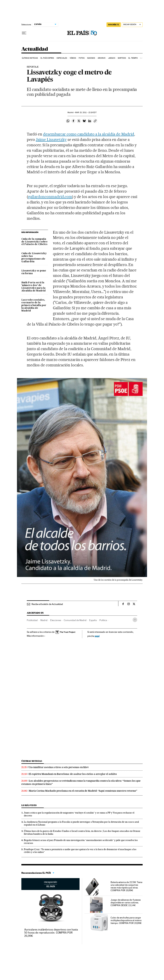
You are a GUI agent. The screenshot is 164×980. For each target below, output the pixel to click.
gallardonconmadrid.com (50, 197)
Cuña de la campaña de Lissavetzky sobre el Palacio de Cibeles (35, 242)
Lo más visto (29, 805)
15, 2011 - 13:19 (86, 112)
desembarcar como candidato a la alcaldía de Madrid (89, 134)
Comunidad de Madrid (75, 620)
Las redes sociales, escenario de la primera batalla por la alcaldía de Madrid (34, 305)
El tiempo (133, 58)
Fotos (82, 58)
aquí (97, 636)
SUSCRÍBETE (114, 25)
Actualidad (35, 49)
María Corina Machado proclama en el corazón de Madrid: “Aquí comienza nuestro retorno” (83, 791)
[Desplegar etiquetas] (135, 620)
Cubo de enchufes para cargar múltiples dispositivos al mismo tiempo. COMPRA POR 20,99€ (126, 920)
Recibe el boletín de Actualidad (47, 604)
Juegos (112, 58)
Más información (36, 636)
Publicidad (32, 620)
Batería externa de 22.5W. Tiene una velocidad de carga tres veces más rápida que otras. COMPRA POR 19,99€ (126, 886)
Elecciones (56, 620)
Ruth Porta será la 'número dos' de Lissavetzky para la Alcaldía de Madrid (33, 287)
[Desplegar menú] (24, 33)
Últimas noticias (30, 58)
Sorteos (122, 58)
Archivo (102, 58)
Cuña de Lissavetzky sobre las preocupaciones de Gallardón (34, 258)
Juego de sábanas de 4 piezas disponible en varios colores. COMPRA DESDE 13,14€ (126, 903)
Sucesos (91, 58)
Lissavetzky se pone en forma (34, 272)
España (93, 620)
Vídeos (73, 58)
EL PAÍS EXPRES (47, 58)
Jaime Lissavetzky (51, 140)
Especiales (62, 58)
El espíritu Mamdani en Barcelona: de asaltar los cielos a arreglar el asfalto (73, 774)
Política (103, 620)
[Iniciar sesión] (132, 25)
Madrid (44, 620)
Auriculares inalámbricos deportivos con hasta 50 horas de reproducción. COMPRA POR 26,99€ (51, 933)
